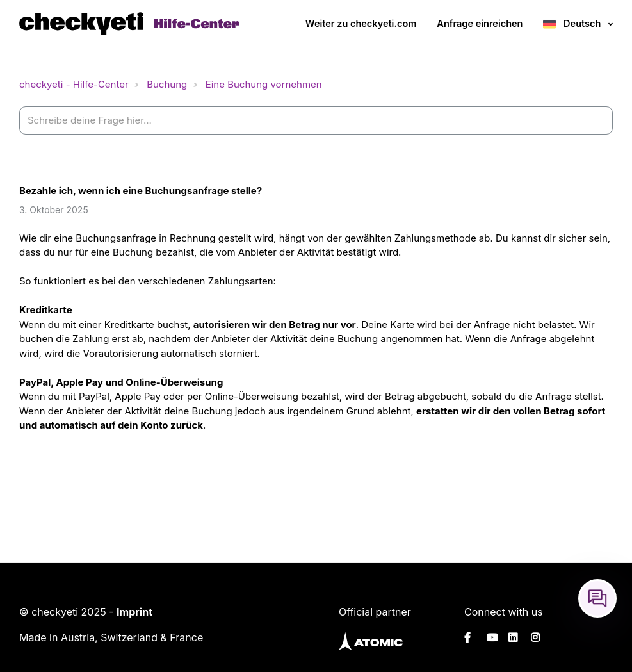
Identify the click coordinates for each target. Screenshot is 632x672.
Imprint (134, 612)
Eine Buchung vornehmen (264, 84)
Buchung (167, 84)
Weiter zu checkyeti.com (361, 23)
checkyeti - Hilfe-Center (74, 84)
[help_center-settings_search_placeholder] (316, 121)
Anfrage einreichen (480, 23)
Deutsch (582, 23)
